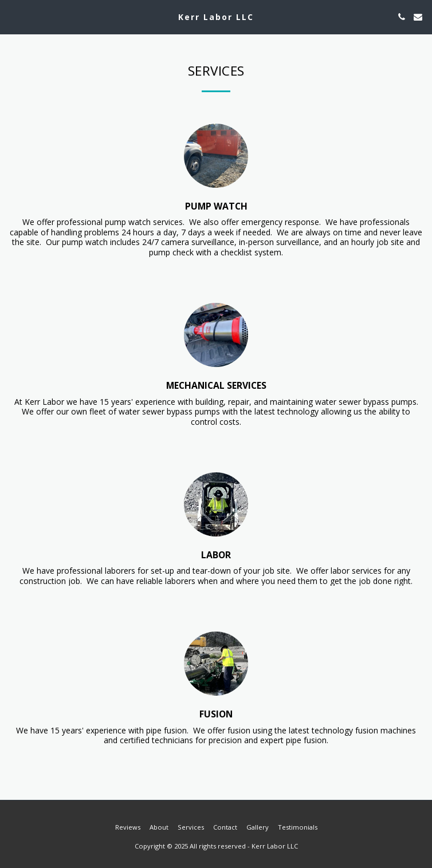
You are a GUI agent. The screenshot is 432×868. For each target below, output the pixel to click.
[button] (13, 16)
